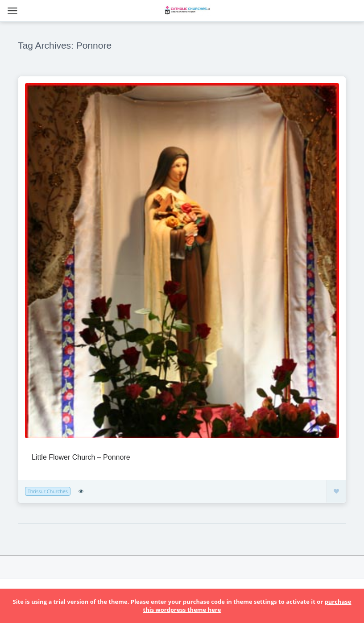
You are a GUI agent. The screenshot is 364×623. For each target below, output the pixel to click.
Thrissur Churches (48, 491)
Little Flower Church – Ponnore (81, 457)
